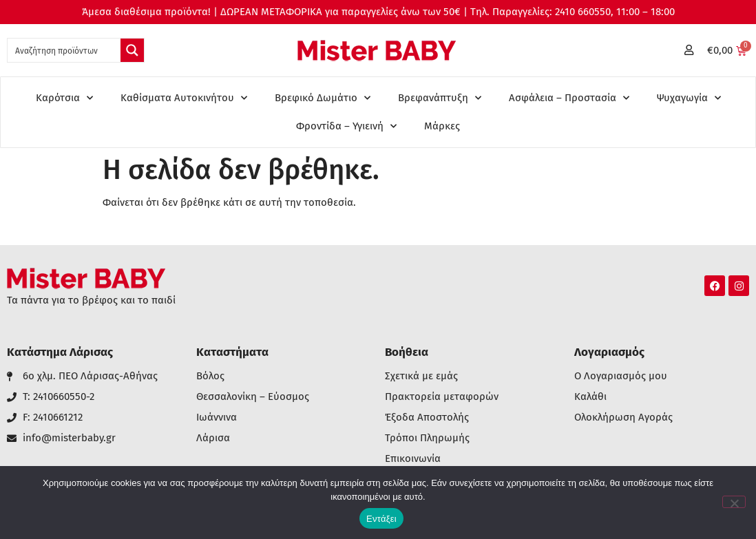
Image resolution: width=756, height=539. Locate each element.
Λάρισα (213, 438)
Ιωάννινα (217, 418)
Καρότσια (64, 98)
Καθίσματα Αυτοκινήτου (184, 98)
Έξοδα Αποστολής (427, 418)
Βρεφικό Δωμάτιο (323, 98)
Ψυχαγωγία (689, 98)
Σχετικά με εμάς (421, 376)
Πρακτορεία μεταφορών (442, 397)
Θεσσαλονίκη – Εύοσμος (253, 397)
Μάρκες (442, 126)
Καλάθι (590, 397)
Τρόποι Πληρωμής (427, 438)
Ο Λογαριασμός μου (621, 376)
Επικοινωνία (413, 459)
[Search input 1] (65, 50)
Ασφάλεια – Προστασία (569, 98)
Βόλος (210, 376)
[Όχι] (734, 502)
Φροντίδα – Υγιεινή (346, 126)
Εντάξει (381, 519)
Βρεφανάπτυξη (440, 98)
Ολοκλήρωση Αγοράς (623, 418)
